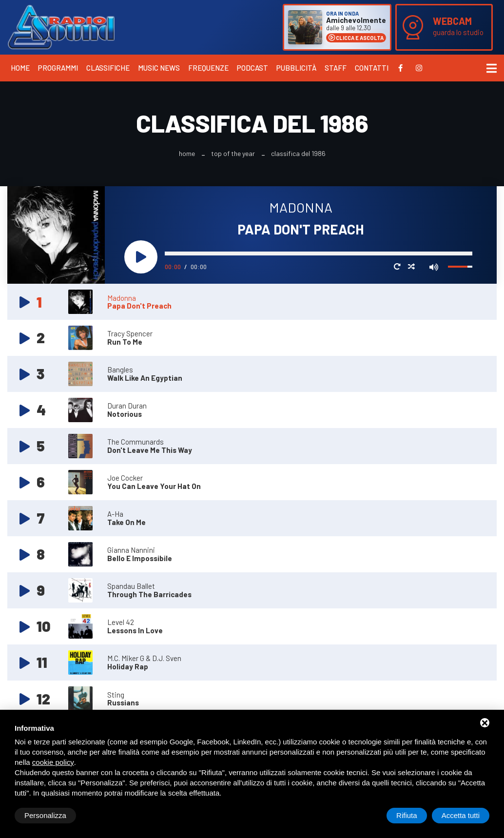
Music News (159, 68)
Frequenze (208, 68)
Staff (336, 68)
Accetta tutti (461, 815)
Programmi (58, 68)
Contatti (372, 68)
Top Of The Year (233, 154)
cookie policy (53, 762)
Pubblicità (296, 68)
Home (20, 68)
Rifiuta (407, 815)
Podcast (252, 68)
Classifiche (108, 68)
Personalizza (45, 815)
